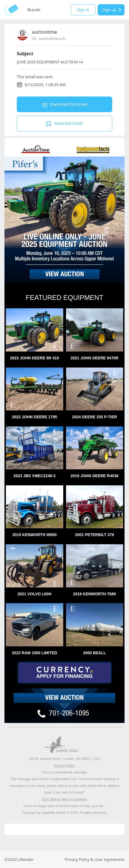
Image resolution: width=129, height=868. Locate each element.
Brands (34, 10)
